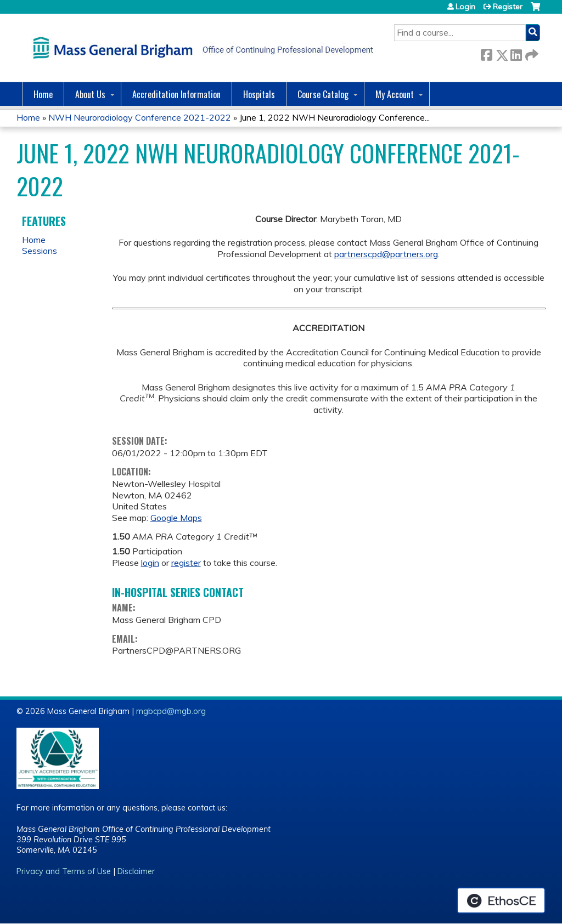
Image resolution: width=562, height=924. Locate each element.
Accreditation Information (176, 94)
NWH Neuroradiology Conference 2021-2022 (140, 117)
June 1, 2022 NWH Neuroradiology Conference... (335, 117)
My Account (395, 94)
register (186, 563)
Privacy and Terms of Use (64, 871)
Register (508, 7)
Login (465, 7)
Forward (531, 53)
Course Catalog (323, 94)
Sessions (40, 251)
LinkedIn (516, 53)
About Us (90, 94)
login (150, 563)
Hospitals (259, 94)
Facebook (486, 53)
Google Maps (176, 518)
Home (43, 94)
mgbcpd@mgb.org (171, 711)
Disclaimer (136, 871)
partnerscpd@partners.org (386, 254)
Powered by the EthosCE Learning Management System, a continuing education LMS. (501, 900)
